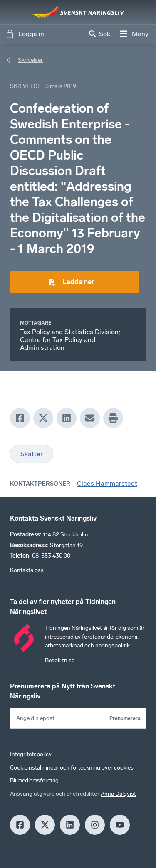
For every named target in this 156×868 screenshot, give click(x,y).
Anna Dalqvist (118, 794)
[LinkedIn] (67, 418)
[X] (43, 418)
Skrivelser (30, 60)
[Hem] (78, 12)
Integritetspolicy (31, 754)
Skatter (32, 454)
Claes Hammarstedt (107, 483)
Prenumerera (125, 718)
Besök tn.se (60, 660)
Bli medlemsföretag (34, 781)
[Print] (113, 418)
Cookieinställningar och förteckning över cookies (72, 768)
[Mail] (90, 418)
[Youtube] (120, 825)
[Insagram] (95, 825)
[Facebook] (20, 418)
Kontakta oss (27, 570)
